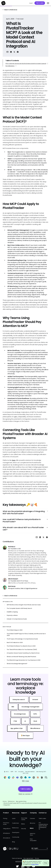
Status (23, 824)
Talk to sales (40, 3)
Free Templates (33, 840)
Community (16, 837)
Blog (13, 842)
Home (5, 801)
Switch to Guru (33, 834)
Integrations (7, 829)
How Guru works (6, 824)
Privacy (37, 858)
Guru (14, 460)
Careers (32, 818)
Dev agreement (28, 858)
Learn (14, 818)
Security (24, 829)
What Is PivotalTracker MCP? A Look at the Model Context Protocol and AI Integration (25, 804)
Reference (11, 801)
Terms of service (17, 858)
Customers (15, 823)
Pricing (5, 818)
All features (6, 833)
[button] (48, 3)
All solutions (7, 838)
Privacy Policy (35, 864)
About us (33, 823)
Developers (16, 832)
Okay (46, 863)
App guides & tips (21, 801)
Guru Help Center (24, 819)
